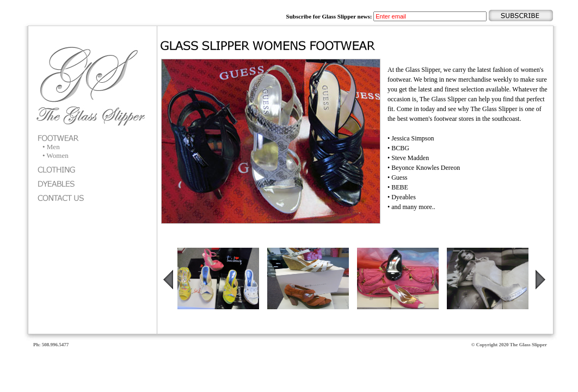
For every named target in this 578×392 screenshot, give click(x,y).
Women (58, 155)
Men (53, 147)
